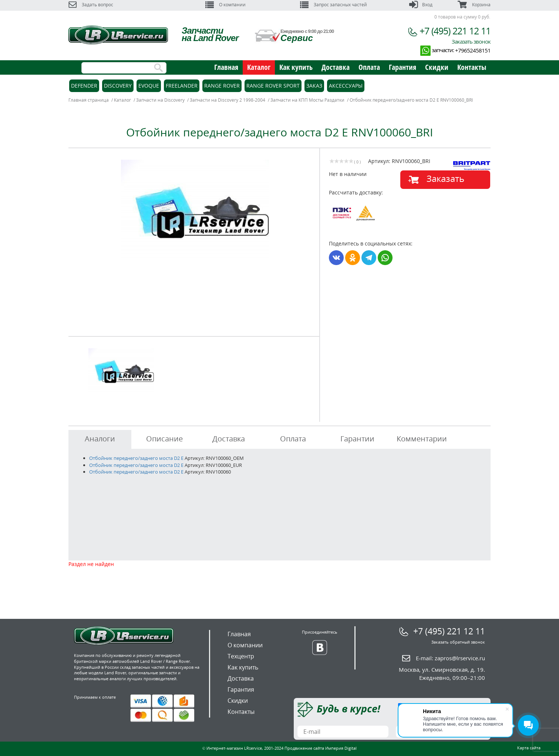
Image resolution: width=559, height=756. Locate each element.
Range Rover (222, 86)
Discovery (118, 86)
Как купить (296, 67)
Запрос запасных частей (334, 5)
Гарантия (403, 67)
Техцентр (241, 656)
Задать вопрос (91, 5)
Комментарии (422, 439)
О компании (225, 5)
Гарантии (357, 439)
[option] (195, 209)
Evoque (149, 86)
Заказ (314, 86)
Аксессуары (346, 86)
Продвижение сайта (304, 748)
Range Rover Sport (273, 86)
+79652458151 (473, 50)
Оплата (369, 67)
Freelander (182, 86)
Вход (421, 5)
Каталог (259, 67)
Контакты (472, 67)
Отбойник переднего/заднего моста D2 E (136, 458)
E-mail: (450, 658)
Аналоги (100, 439)
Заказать (445, 178)
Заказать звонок (471, 41)
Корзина (474, 5)
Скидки (437, 67)
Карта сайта (529, 748)
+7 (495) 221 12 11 (455, 31)
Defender (84, 86)
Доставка (336, 67)
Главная (226, 67)
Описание (164, 439)
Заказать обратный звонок (458, 642)
